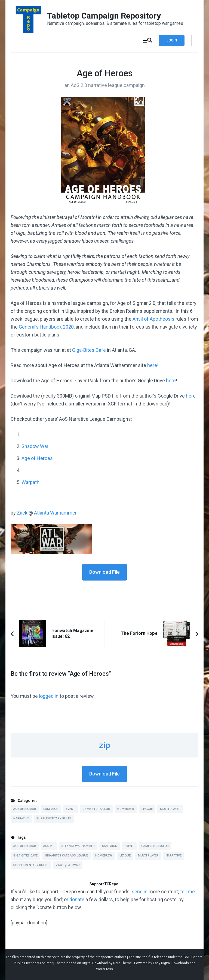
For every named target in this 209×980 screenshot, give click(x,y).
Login (172, 40)
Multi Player (170, 809)
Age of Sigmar (25, 809)
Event (70, 809)
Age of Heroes (37, 458)
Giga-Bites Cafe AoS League (66, 856)
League (147, 809)
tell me (188, 892)
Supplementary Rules (54, 818)
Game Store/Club (96, 809)
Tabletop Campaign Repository (104, 16)
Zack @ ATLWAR (68, 865)
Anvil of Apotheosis (153, 319)
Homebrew (126, 809)
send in (140, 892)
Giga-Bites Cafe (89, 350)
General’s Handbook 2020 (46, 327)
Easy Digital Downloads (171, 963)
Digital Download (95, 963)
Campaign (51, 809)
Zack (22, 513)
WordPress (104, 969)
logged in (49, 696)
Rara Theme (122, 963)
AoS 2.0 (49, 846)
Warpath (30, 482)
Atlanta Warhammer (55, 513)
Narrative (21, 818)
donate (77, 899)
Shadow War (35, 446)
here (152, 365)
